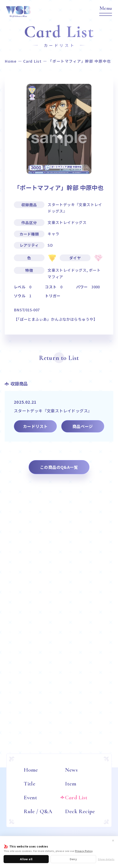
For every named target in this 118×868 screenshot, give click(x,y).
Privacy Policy (84, 851)
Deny (73, 859)
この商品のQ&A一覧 (59, 467)
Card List (32, 61)
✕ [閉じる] (113, 840)
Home (11, 61)
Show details (106, 859)
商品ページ (83, 426)
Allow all (26, 859)
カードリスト (35, 426)
